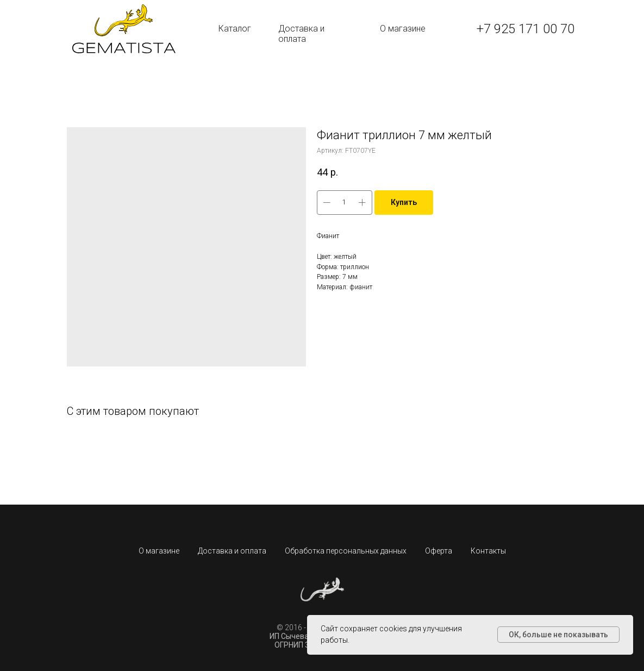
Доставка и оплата (301, 34)
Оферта (439, 551)
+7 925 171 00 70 (526, 29)
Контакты (488, 551)
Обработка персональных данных (346, 551)
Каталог (235, 29)
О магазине (403, 29)
